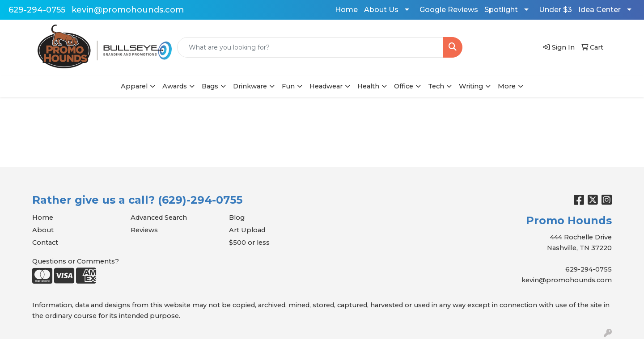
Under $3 (555, 10)
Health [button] (368, 86)
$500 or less (249, 243)
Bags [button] (210, 86)
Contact (45, 243)
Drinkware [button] (250, 86)
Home (346, 10)
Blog (237, 218)
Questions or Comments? (76, 261)
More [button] (507, 86)
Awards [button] (175, 86)
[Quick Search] (310, 47)
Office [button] (404, 86)
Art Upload (247, 230)
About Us (381, 10)
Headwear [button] (326, 86)
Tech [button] (436, 86)
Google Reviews (449, 10)
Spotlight (501, 10)
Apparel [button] (134, 86)
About (43, 230)
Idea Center (600, 10)
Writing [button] (471, 86)
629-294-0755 (37, 10)
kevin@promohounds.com (128, 10)
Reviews (144, 230)
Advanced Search (159, 218)
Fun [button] (288, 86)
